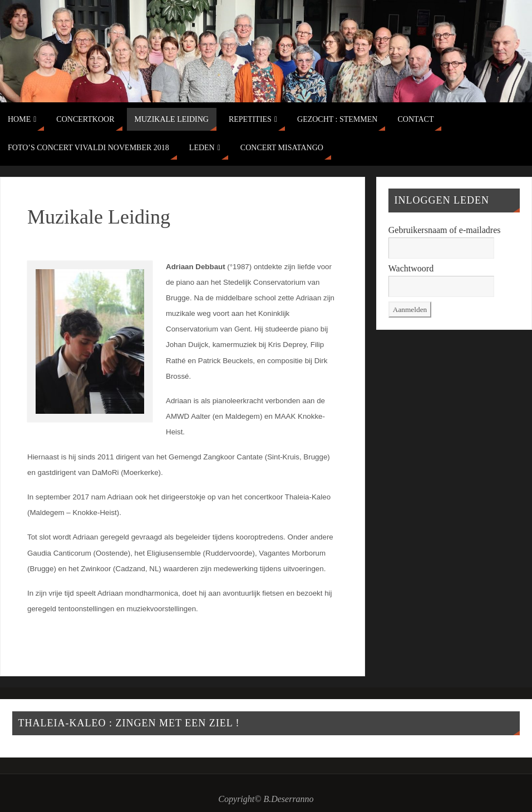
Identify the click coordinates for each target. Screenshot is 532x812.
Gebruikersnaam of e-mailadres (445, 230)
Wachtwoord (411, 268)
